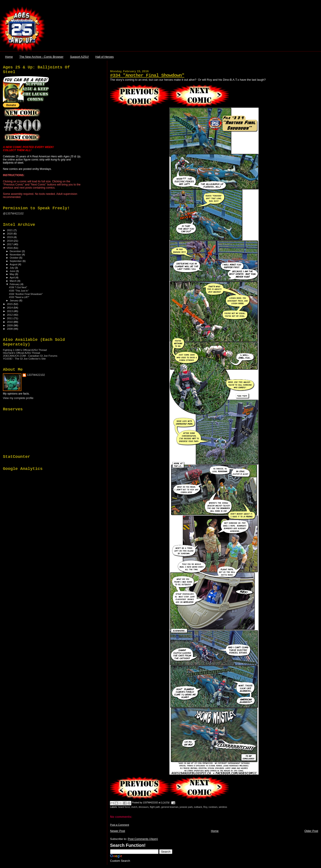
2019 (10, 237)
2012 (10, 315)
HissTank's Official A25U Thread (22, 353)
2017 (10, 244)
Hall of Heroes (105, 57)
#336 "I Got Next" (18, 287)
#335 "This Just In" (19, 291)
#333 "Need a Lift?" (19, 297)
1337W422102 (36, 375)
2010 (10, 322)
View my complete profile (18, 398)
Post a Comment (120, 825)
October (15, 258)
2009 (10, 325)
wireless (223, 807)
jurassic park (186, 807)
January (15, 300)
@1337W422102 (13, 214)
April (13, 278)
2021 (10, 230)
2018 (10, 241)
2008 (10, 329)
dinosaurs (143, 807)
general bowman (170, 807)
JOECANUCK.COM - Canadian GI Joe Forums (30, 356)
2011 (10, 318)
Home (9, 57)
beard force (124, 807)
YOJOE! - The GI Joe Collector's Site (24, 359)
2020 (10, 233)
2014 (10, 308)
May (12, 274)
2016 (10, 248)
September (16, 261)
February (15, 284)
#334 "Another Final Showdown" (147, 75)
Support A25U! (79, 57)
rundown (213, 807)
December (16, 251)
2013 (10, 311)
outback (198, 807)
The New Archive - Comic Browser (41, 57)
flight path (155, 807)
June (13, 271)
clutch (134, 807)
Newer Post (118, 831)
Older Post (311, 831)
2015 (10, 304)
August (14, 264)
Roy (205, 807)
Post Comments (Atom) (143, 839)
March (14, 281)
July (12, 268)
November (16, 255)
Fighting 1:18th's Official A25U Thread (25, 350)
